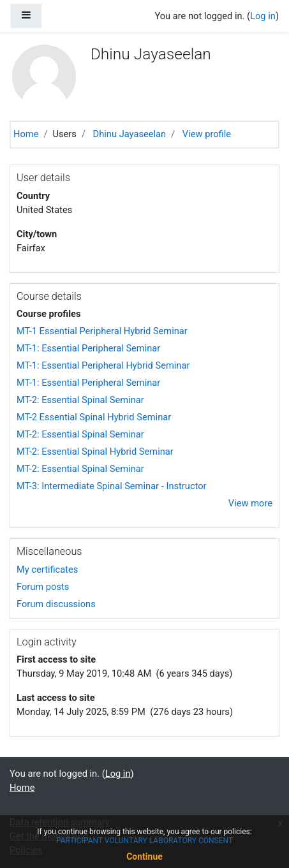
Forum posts (43, 587)
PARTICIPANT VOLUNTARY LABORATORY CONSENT (144, 841)
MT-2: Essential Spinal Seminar (80, 400)
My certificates (47, 570)
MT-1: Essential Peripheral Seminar (88, 348)
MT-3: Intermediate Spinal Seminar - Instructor (112, 486)
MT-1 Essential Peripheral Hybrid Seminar (102, 331)
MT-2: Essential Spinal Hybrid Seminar (95, 452)
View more (250, 503)
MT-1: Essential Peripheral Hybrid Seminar (103, 365)
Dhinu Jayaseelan (130, 134)
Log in (263, 16)
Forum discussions (56, 604)
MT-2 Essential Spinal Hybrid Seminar (94, 417)
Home (26, 134)
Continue (144, 857)
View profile (207, 134)
